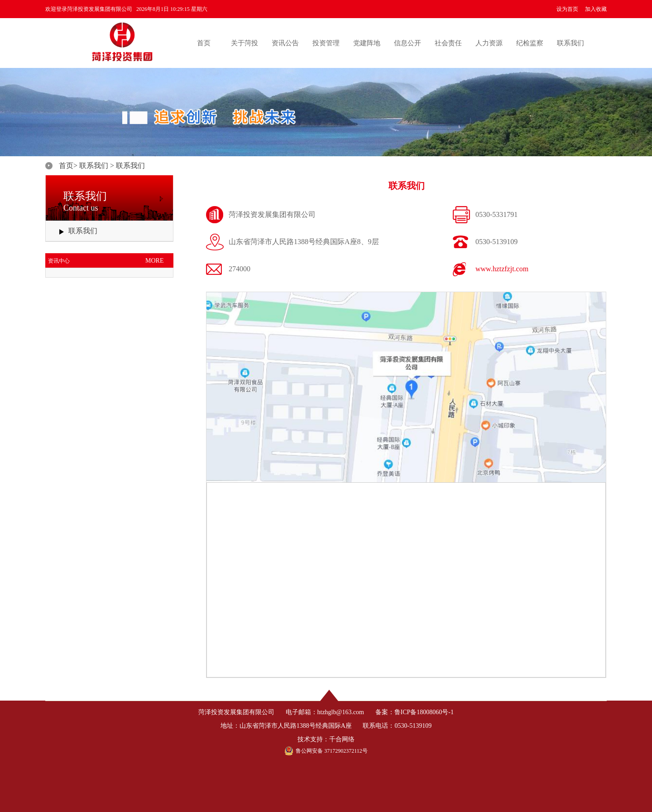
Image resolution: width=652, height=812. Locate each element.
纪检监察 (530, 43)
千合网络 (342, 739)
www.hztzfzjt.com (502, 269)
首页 (204, 43)
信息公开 (407, 43)
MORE (154, 261)
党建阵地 (367, 43)
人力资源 (489, 43)
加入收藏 (596, 9)
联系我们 (570, 43)
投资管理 (326, 43)
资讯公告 (285, 43)
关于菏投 (244, 43)
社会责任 (448, 43)
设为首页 (567, 9)
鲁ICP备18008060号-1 (424, 712)
